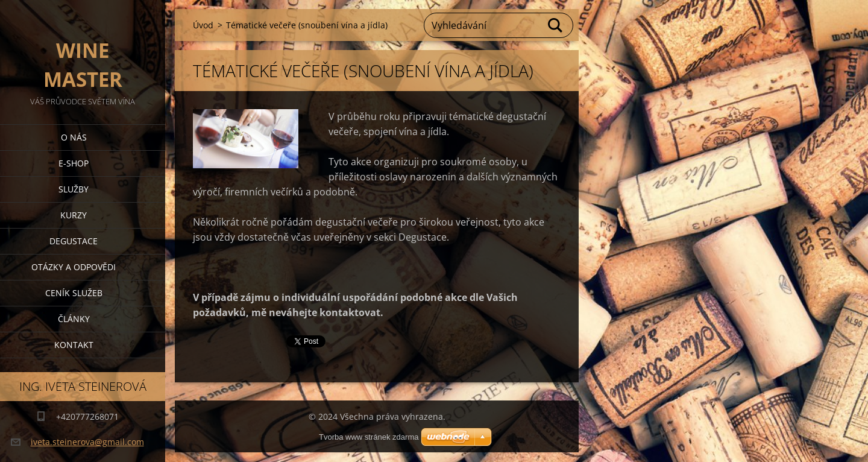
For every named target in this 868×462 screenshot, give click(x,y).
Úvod (203, 25)
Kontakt (74, 345)
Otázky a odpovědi (74, 267)
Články (74, 319)
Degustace (74, 241)
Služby (74, 189)
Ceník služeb (74, 293)
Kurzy (74, 215)
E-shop (74, 163)
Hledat (556, 25)
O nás (74, 137)
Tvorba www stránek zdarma (369, 437)
